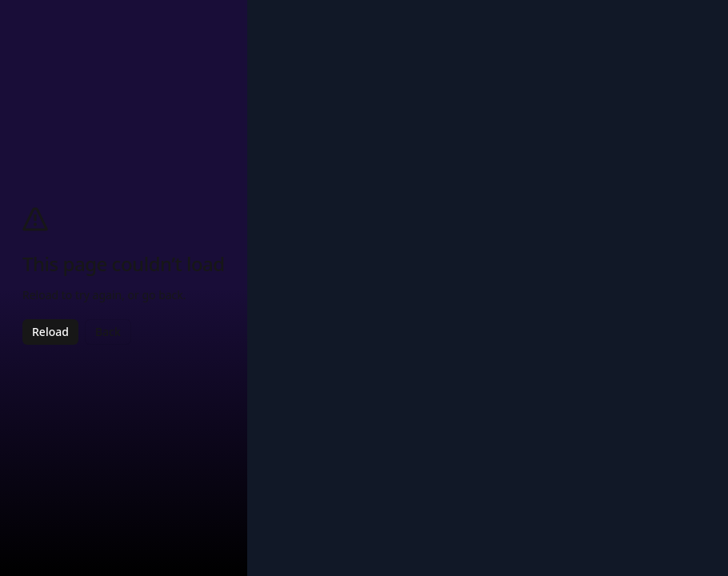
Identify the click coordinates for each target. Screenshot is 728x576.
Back (108, 332)
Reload (50, 332)
